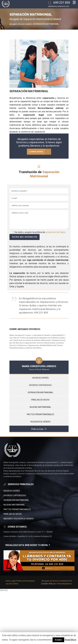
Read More (71, 640)
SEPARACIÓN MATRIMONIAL (16, 500)
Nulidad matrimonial (40, 407)
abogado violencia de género (19, 519)
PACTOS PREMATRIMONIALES (17, 509)
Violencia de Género (40, 422)
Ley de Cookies (12, 584)
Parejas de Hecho (13, 514)
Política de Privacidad (25, 581)
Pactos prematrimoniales (40, 414)
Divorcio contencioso (40, 385)
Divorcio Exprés (40, 378)
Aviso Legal (10, 581)
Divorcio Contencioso (15, 495)
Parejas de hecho (40, 400)
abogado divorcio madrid (20, 24)
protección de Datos (55, 232)
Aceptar (58, 640)
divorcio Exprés (12, 491)
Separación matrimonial (40, 392)
